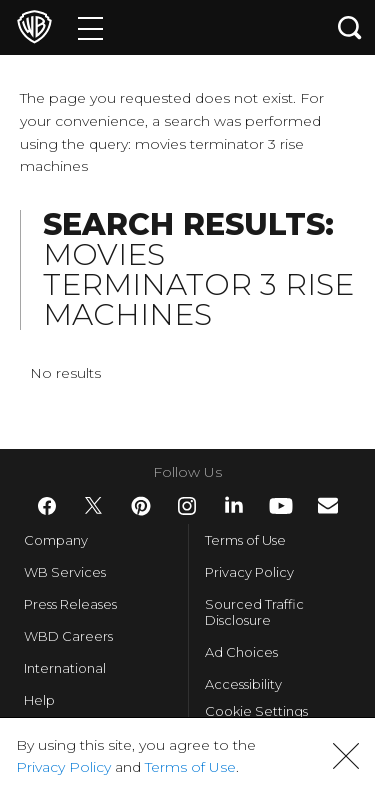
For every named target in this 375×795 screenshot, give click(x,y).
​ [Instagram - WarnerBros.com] (187, 506)
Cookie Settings (256, 716)
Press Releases (70, 604)
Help (39, 700)
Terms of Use (245, 540)
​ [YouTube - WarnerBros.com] (281, 506)
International (65, 668)
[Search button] (350, 27)
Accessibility (243, 684)
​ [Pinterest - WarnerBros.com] (141, 506)
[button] (346, 756)
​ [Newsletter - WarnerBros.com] (328, 505)
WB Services (65, 572)
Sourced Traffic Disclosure (254, 612)
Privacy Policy (249, 572)
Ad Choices (241, 652)
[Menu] (90, 27)
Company (56, 540)
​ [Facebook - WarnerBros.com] (47, 506)
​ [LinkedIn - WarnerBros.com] (234, 505)
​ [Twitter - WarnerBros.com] (94, 506)
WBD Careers (68, 636)
